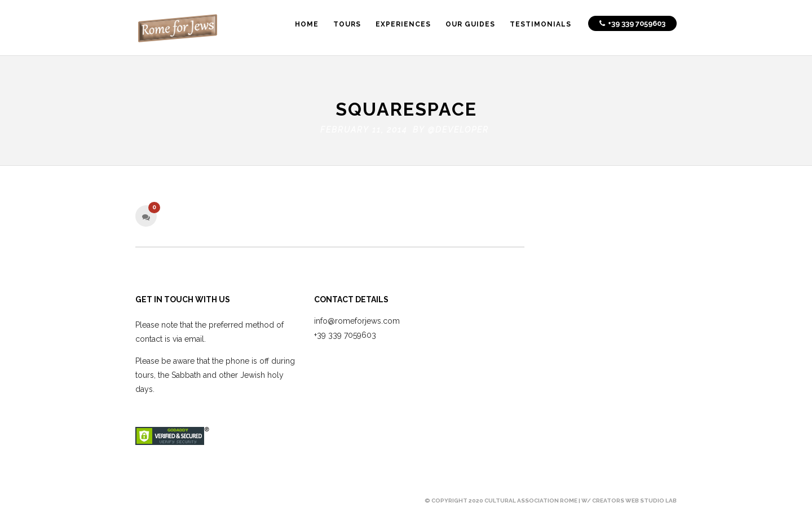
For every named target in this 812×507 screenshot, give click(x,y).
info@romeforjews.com (357, 318)
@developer (458, 127)
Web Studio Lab (651, 498)
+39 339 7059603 (345, 332)
